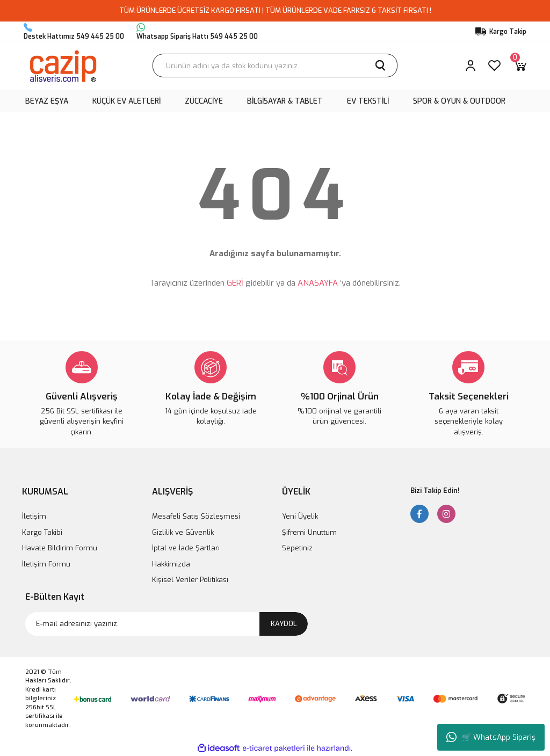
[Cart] (520, 66)
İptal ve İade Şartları (186, 548)
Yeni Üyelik (300, 516)
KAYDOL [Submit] (284, 624)
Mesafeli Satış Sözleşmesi (196, 516)
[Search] (275, 66)
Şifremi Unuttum (309, 532)
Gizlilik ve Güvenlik (183, 532)
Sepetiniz (297, 548)
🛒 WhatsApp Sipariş (491, 737)
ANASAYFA (318, 283)
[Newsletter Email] (167, 624)
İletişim (34, 516)
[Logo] (63, 66)
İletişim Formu (46, 564)
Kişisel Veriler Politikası (190, 580)
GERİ (235, 283)
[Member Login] (471, 66)
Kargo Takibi (42, 532)
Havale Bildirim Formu (60, 548)
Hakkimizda (171, 564)
